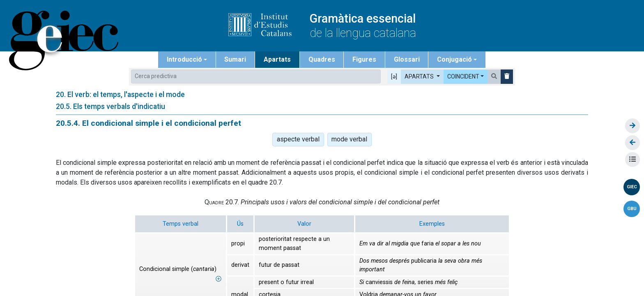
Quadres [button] (322, 59)
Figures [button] (364, 59)
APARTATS (420, 76)
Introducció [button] (184, 59)
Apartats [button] (277, 59)
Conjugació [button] (454, 59)
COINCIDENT (463, 76)
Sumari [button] (235, 59)
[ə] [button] (394, 76)
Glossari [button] (407, 59)
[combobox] (256, 76)
